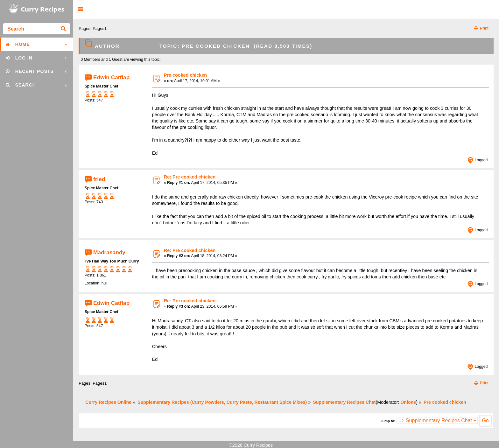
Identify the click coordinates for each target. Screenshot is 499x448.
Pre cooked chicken (185, 75)
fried (99, 179)
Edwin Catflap (111, 77)
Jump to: (388, 421)
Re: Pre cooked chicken (190, 177)
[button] (80, 9)
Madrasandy (109, 252)
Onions (408, 402)
